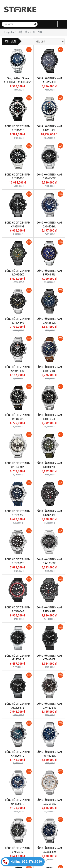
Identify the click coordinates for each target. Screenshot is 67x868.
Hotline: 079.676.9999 (22, 862)
